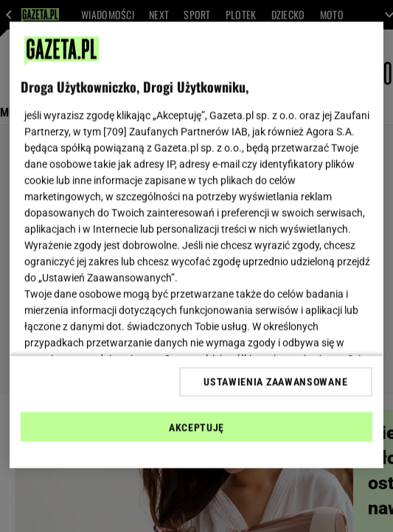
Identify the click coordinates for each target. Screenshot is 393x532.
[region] (196, 245)
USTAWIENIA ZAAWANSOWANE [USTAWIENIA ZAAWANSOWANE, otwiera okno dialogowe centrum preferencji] (275, 381)
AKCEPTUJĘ (196, 427)
